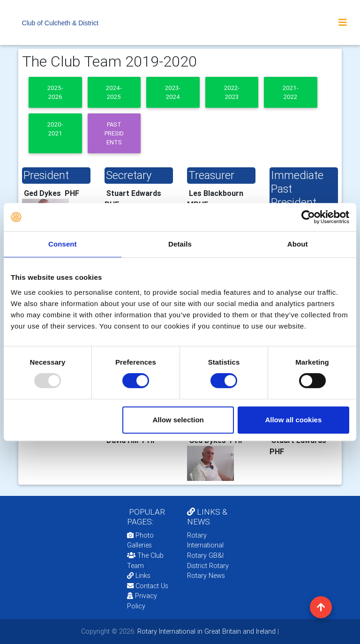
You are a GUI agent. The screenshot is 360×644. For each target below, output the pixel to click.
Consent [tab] (63, 244)
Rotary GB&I (205, 555)
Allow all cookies (293, 420)
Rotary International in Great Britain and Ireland (206, 631)
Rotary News (206, 576)
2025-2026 (55, 92)
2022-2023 (232, 92)
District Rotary (208, 566)
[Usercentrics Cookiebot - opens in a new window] (308, 217)
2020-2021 (55, 129)
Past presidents (114, 134)
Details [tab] (180, 244)
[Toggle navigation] (343, 22)
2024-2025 (114, 92)
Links (139, 576)
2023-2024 (173, 92)
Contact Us (148, 586)
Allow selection (178, 420)
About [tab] (298, 244)
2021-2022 (291, 92)
